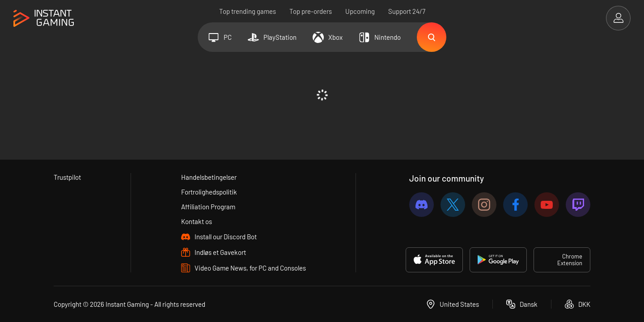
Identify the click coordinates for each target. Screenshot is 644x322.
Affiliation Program (208, 207)
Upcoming (360, 11)
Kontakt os (197, 221)
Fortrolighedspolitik (209, 192)
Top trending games (248, 11)
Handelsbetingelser (209, 177)
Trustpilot (67, 177)
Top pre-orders (311, 11)
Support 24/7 (407, 11)
